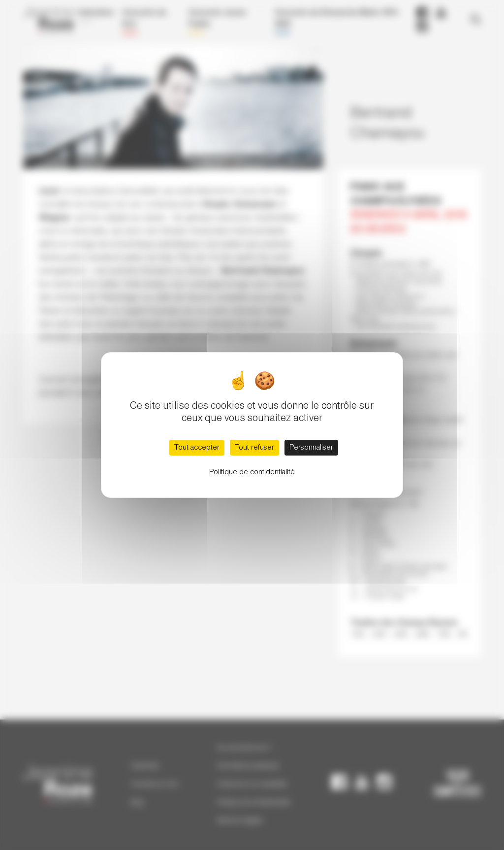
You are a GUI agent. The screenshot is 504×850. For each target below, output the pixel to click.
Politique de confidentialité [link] (252, 472)
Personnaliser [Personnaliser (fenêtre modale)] (311, 448)
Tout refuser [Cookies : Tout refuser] (254, 448)
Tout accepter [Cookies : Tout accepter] (197, 448)
